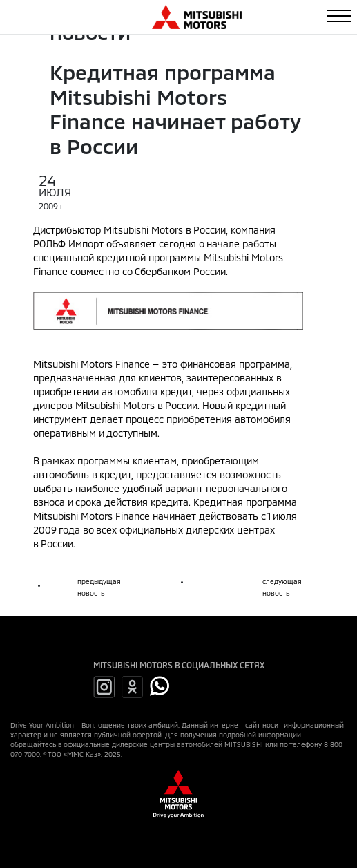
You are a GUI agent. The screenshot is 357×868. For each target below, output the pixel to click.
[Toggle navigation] (339, 16)
